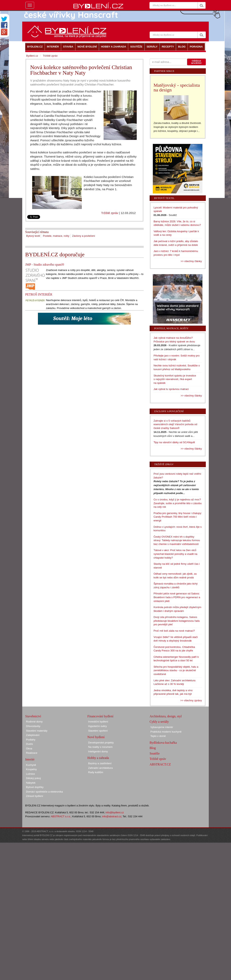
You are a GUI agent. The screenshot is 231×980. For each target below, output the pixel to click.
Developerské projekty (101, 743)
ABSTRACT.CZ (160, 764)
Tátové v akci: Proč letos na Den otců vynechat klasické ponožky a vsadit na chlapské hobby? (175, 554)
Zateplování (33, 735)
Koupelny (31, 769)
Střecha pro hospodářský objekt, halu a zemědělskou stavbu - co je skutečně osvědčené (176, 670)
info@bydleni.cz (115, 812)
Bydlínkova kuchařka (163, 743)
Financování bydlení (100, 716)
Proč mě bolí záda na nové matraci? (174, 631)
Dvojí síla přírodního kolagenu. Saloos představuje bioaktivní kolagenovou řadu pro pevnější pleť (177, 621)
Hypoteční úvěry (97, 726)
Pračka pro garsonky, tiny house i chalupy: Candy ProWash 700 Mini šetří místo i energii (178, 517)
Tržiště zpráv (110, 213)
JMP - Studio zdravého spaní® (45, 265)
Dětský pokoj (33, 778)
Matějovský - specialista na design (177, 87)
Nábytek (31, 783)
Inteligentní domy (98, 751)
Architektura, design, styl (166, 716)
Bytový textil (33, 236)
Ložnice (30, 774)
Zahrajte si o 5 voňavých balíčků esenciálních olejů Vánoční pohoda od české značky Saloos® (175, 424)
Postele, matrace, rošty (56, 236)
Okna (29, 749)
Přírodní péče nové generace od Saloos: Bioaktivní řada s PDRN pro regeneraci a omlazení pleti (177, 597)
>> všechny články (191, 261)
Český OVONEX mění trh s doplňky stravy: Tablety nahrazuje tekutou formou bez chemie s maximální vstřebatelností (177, 540)
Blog (153, 748)
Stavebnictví (33, 716)
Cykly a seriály (159, 722)
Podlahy (31, 740)
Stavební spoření (98, 731)
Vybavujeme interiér (162, 727)
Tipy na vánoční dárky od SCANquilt (174, 442)
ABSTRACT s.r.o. (61, 816)
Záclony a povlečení (84, 236)
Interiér (30, 759)
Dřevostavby (33, 726)
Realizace (32, 753)
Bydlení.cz (32, 56)
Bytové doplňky (35, 787)
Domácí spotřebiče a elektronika (44, 792)
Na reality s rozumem (100, 747)
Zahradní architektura (100, 768)
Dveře (29, 744)
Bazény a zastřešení (100, 763)
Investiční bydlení (98, 722)
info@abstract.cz (112, 816)
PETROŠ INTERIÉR (39, 294)
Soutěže (155, 753)
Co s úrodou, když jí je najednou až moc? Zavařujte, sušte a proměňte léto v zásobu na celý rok (178, 503)
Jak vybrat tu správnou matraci (171, 389)
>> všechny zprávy (191, 700)
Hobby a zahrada (98, 758)
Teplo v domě (158, 736)
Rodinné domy (34, 722)
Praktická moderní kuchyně (166, 732)
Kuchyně (31, 765)
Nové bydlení (96, 737)
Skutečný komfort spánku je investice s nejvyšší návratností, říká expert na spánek (175, 379)
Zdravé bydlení (35, 796)
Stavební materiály (37, 731)
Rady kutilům (96, 772)
